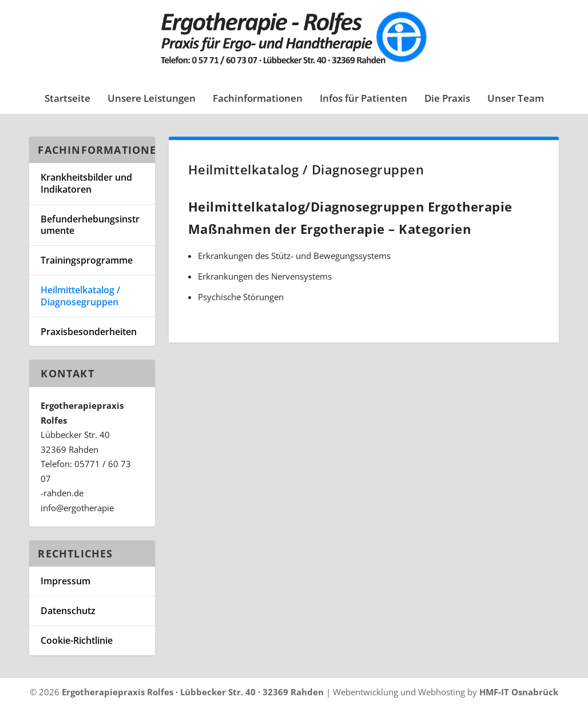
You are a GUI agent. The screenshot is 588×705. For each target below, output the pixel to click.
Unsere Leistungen (152, 99)
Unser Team (516, 99)
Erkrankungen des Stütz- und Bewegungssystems (294, 256)
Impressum (65, 581)
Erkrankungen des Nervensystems (265, 276)
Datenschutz (68, 611)
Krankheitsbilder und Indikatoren (86, 183)
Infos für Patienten (363, 99)
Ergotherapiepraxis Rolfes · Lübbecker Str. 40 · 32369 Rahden (193, 692)
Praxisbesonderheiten (89, 332)
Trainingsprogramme (87, 260)
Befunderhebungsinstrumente (90, 225)
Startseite (67, 99)
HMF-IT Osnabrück (519, 692)
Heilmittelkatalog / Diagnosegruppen (80, 296)
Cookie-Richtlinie (77, 640)
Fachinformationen (258, 99)
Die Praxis (447, 99)
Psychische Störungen (241, 297)
